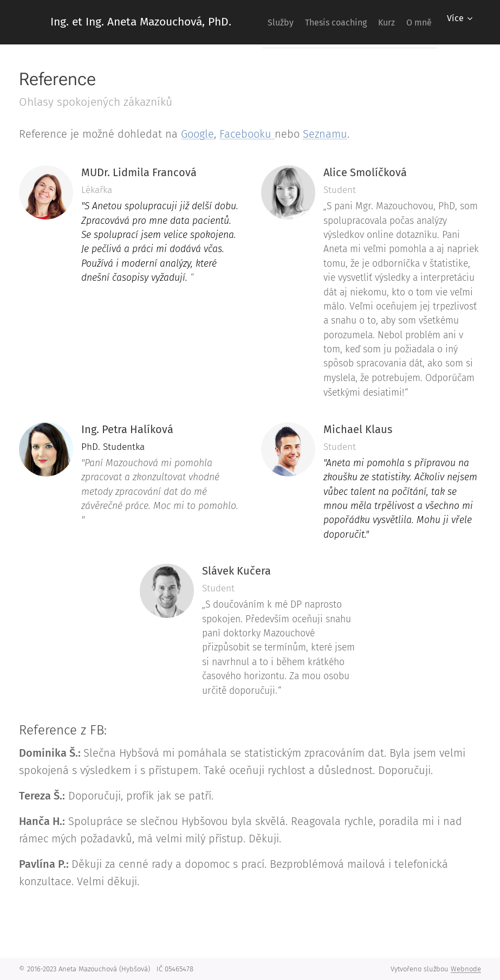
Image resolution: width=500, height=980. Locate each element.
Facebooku (247, 134)
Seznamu (325, 134)
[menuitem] (297, 22)
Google (197, 134)
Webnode (466, 969)
